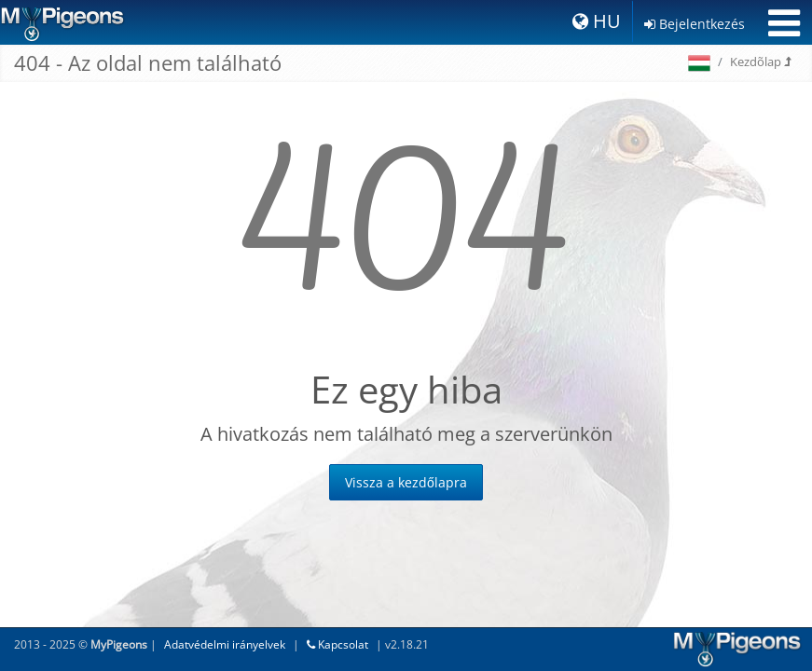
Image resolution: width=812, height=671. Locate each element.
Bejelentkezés (695, 24)
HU (597, 21)
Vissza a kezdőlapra (406, 482)
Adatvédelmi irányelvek (225, 644)
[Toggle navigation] (784, 23)
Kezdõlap (760, 62)
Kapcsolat (337, 644)
